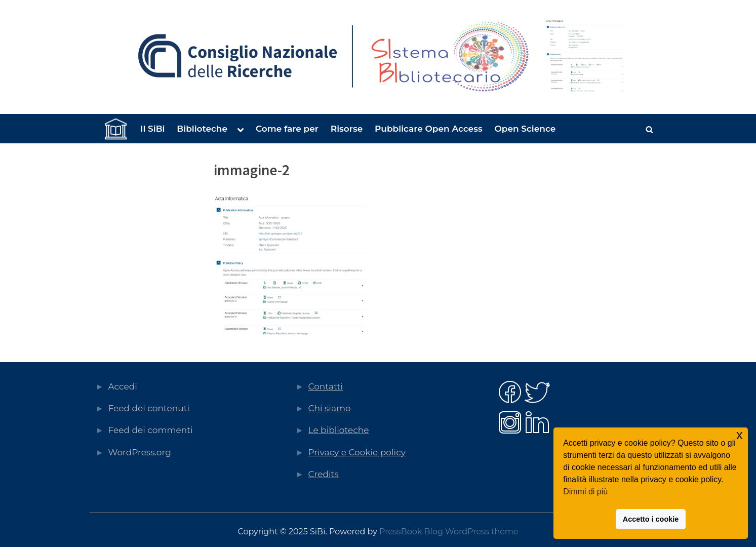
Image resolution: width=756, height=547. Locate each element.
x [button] (740, 435)
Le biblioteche (339, 430)
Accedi (123, 386)
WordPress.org (140, 452)
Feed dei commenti (151, 430)
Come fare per (287, 129)
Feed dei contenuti (149, 408)
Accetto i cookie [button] (651, 519)
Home (115, 129)
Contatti (326, 386)
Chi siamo (330, 408)
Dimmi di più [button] (585, 492)
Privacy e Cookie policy (357, 452)
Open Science (525, 129)
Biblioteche (202, 129)
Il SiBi (152, 129)
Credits (324, 474)
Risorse (347, 129)
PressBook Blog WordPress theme (449, 532)
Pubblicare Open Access (429, 129)
